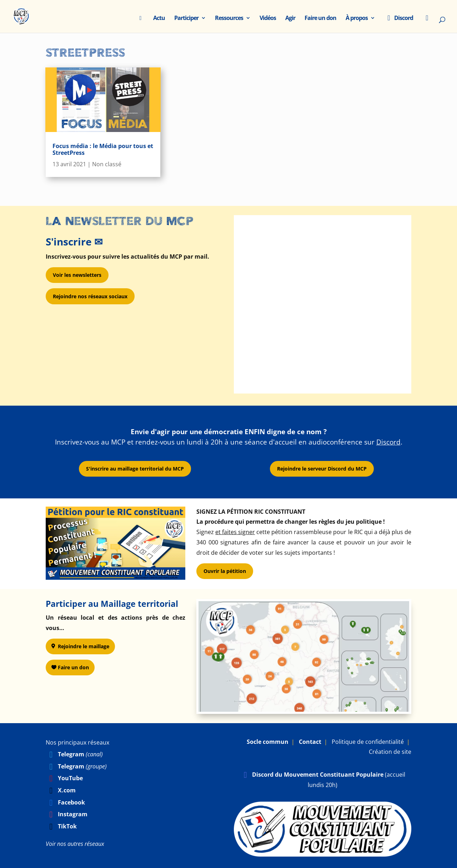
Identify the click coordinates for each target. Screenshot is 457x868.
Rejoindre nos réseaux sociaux (90, 296)
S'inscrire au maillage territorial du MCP (135, 469)
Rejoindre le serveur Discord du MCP (322, 469)
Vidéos (268, 19)
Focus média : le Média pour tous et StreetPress (103, 149)
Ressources (229, 19)
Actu (159, 19)
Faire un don (320, 19)
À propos (357, 19)
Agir (290, 19)
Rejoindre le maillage (84, 646)
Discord (399, 19)
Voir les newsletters (77, 275)
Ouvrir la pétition (225, 571)
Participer (186, 19)
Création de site (390, 752)
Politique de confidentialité (368, 742)
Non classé (107, 164)
